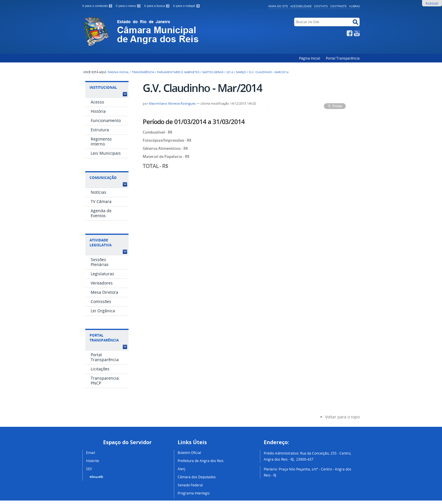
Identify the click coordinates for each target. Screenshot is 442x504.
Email (91, 453)
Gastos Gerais (213, 72)
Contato (321, 6)
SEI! (89, 469)
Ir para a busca (157, 6)
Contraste (338, 6)
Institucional (103, 87)
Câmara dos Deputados (197, 477)
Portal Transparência (343, 58)
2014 (230, 72)
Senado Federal (190, 485)
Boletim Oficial (189, 453)
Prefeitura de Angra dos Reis (201, 461)
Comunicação (103, 178)
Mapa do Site (278, 6)
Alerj (181, 469)
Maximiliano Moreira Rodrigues (172, 104)
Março (241, 72)
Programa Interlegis (194, 493)
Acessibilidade (301, 6)
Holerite (93, 461)
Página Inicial (310, 58)
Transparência (143, 72)
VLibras (354, 6)
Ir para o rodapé (187, 6)
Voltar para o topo (342, 417)
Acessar (432, 3)
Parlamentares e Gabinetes (178, 72)
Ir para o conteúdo (98, 6)
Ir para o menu (129, 6)
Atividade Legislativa (101, 243)
